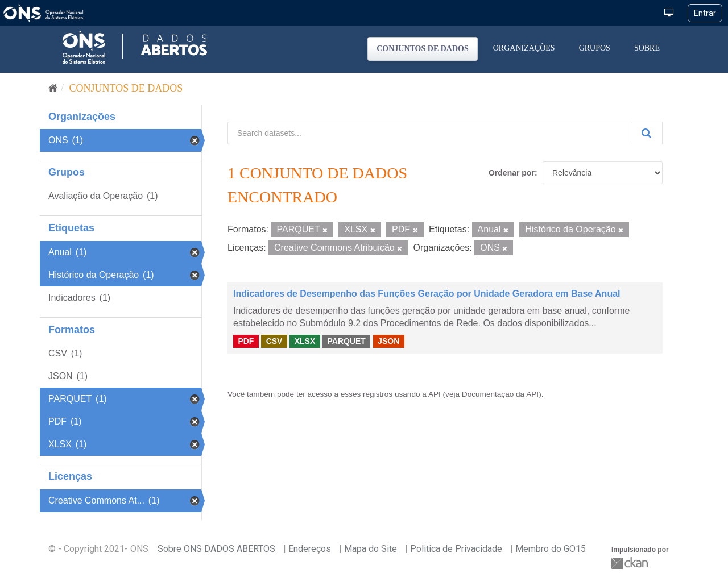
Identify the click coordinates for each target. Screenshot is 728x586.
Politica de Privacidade (456, 549)
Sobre (647, 48)
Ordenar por (512, 173)
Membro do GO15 (551, 549)
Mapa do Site (371, 549)
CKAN (631, 563)
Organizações (524, 48)
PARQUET (346, 341)
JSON (388, 341)
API (435, 394)
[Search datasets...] (430, 133)
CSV (274, 341)
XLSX (305, 341)
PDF (246, 341)
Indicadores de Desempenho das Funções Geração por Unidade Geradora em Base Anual (427, 294)
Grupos (595, 48)
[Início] (53, 88)
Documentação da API (500, 394)
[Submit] (647, 133)
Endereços (310, 549)
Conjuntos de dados (423, 49)
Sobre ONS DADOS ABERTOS (216, 549)
